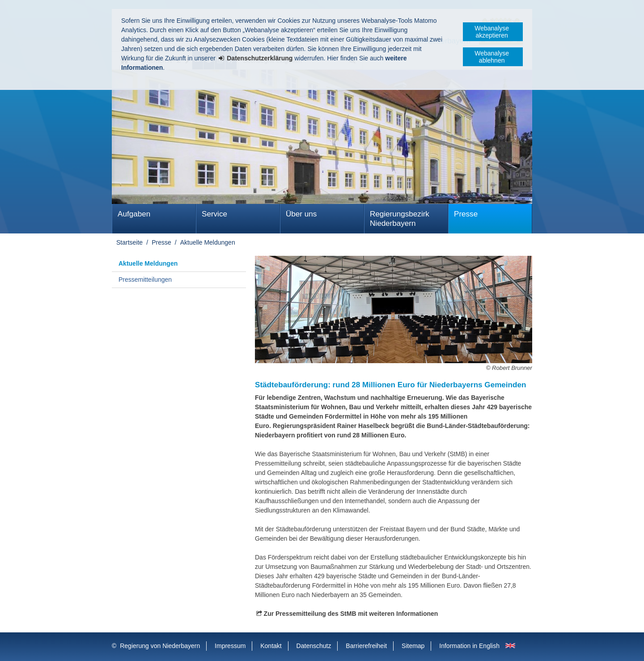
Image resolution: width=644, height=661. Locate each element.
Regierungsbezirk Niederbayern (400, 219)
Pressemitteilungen (145, 280)
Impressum (230, 646)
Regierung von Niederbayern (160, 646)
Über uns (301, 214)
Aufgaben (134, 214)
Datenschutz (314, 646)
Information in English (469, 646)
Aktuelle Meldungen (208, 242)
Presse (466, 214)
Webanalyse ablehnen (492, 57)
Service (214, 214)
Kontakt (271, 646)
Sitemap (413, 646)
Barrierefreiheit (366, 646)
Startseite (129, 242)
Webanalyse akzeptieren (492, 32)
